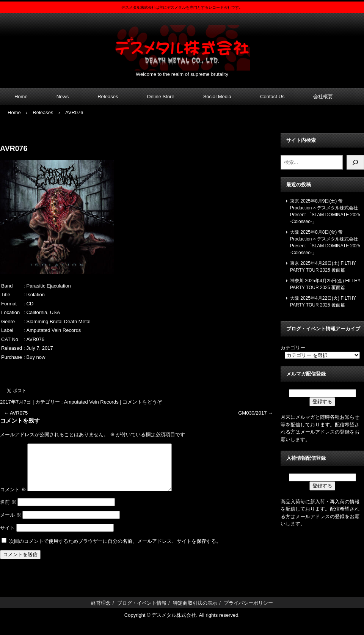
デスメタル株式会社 (182, 43)
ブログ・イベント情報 (142, 612)
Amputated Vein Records (91, 402)
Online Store (160, 97)
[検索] (355, 162)
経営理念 (101, 612)
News (63, 97)
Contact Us (272, 97)
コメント (13, 499)
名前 (8, 511)
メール (11, 524)
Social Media (217, 97)
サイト (7, 537)
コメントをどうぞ (142, 402)
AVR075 (16, 413)
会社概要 (323, 97)
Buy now (36, 357)
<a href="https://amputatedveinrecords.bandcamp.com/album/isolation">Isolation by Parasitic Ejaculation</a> (138, 370)
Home (21, 97)
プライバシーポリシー (248, 612)
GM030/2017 (256, 413)
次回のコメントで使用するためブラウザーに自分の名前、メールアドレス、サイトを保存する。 (115, 550)
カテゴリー (293, 348)
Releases (108, 97)
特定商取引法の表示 (195, 612)
